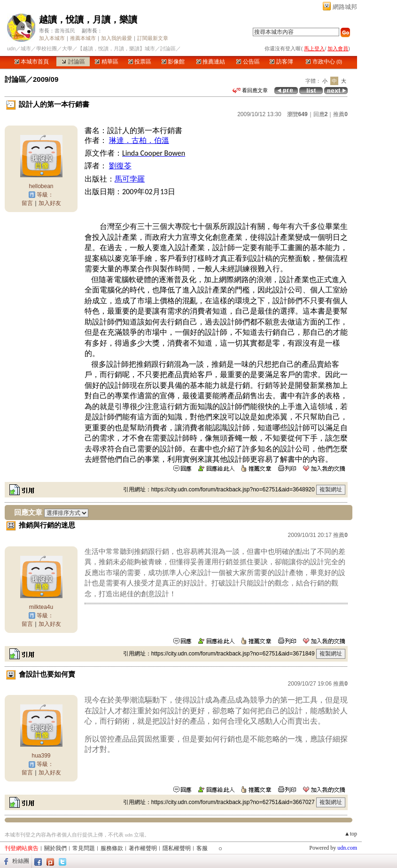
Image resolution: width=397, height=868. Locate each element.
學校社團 (47, 48)
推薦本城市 (83, 38)
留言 (27, 203)
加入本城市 (52, 38)
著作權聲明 (143, 848)
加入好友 (50, 203)
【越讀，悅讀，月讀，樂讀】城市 (116, 48)
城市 (26, 48)
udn (11, 48)
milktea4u (41, 607)
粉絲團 (21, 861)
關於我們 (55, 848)
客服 (202, 848)
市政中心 (324, 62)
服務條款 (112, 848)
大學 (67, 48)
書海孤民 (65, 31)
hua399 (41, 756)
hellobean (41, 186)
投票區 (140, 62)
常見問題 (84, 848)
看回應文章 (250, 90)
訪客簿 (281, 62)
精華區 (106, 62)
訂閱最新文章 (153, 38)
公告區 (248, 62)
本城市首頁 (32, 62)
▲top (351, 834)
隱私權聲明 (177, 848)
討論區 (73, 62)
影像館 (173, 62)
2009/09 (46, 79)
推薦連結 (211, 62)
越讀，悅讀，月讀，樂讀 (88, 20)
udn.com (347, 848)
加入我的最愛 (117, 38)
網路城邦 (345, 7)
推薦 (340, 114)
